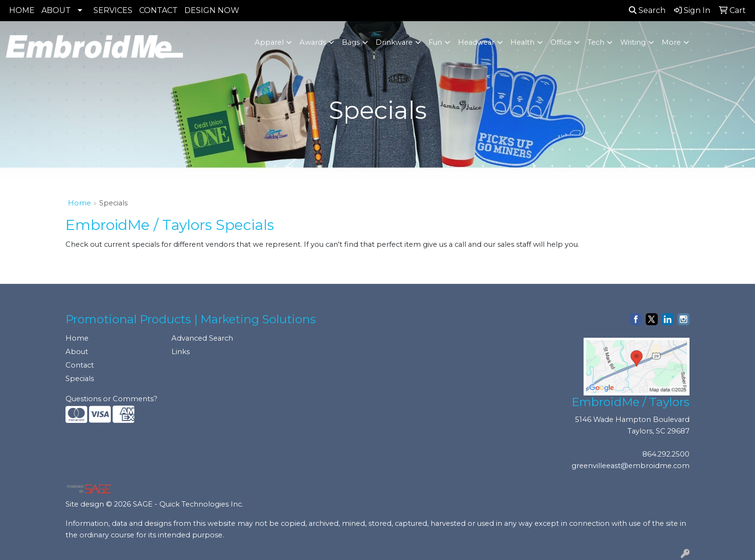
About (77, 352)
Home (79, 203)
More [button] (671, 42)
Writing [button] (633, 42)
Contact (80, 365)
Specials (80, 379)
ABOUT (56, 10)
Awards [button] (313, 42)
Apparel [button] (269, 42)
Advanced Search (202, 338)
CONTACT (158, 10)
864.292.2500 (666, 454)
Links (181, 352)
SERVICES (113, 10)
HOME (22, 10)
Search (647, 10)
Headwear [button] (476, 42)
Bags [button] (351, 42)
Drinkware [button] (394, 42)
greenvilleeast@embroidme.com (631, 466)
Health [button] (522, 42)
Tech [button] (596, 42)
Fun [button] (435, 42)
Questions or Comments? (111, 399)
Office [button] (561, 42)
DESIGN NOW (212, 10)
